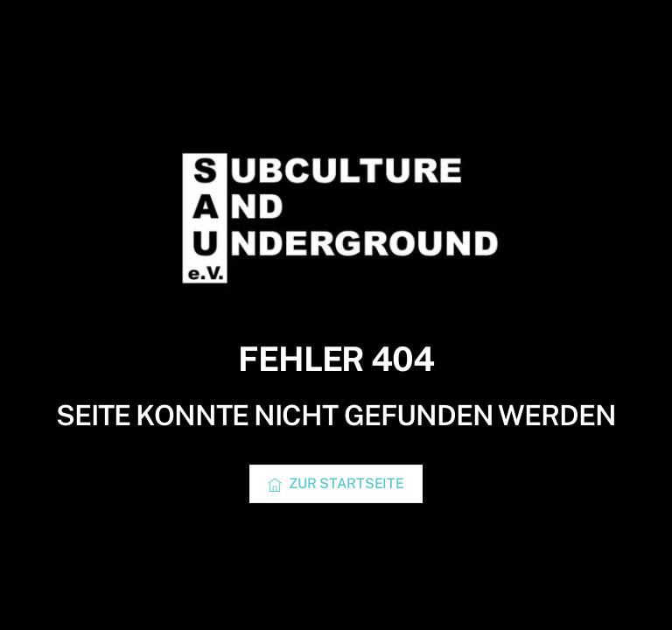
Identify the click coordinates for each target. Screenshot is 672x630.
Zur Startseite (336, 484)
